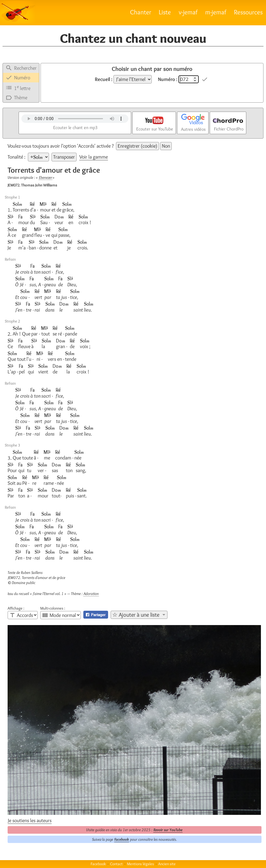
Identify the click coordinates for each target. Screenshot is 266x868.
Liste (165, 12)
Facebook (122, 839)
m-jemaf (216, 12)
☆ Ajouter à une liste (136, 615)
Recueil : (104, 79)
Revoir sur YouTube (168, 830)
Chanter (141, 12)
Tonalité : (17, 157)
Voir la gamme (94, 157)
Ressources (248, 12)
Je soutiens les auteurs (30, 820)
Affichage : (16, 608)
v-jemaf (188, 12)
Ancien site (167, 864)
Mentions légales (140, 864)
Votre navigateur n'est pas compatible (75, 119)
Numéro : (168, 79)
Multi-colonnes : (53, 608)
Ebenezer (46, 177)
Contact (116, 864)
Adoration (91, 594)
